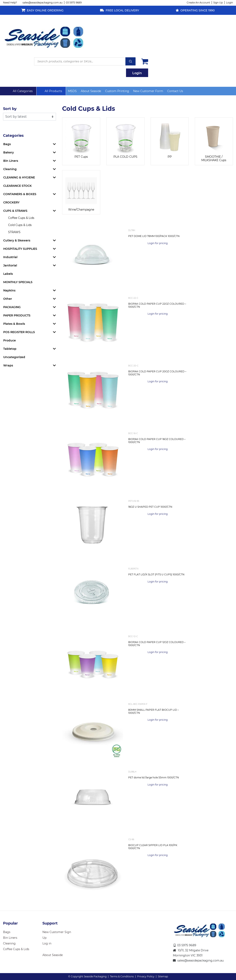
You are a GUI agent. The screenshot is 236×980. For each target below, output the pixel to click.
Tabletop (10, 349)
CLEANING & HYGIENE (19, 177)
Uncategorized (14, 357)
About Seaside (91, 91)
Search (130, 61)
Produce (10, 340)
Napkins (9, 290)
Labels (8, 274)
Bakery (9, 152)
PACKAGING (12, 307)
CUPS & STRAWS (15, 211)
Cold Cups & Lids (20, 225)
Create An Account (198, 3)
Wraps (8, 365)
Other (8, 299)
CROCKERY (11, 202)
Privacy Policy (146, 976)
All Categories (23, 91)
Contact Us (175, 91)
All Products (53, 91)
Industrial (10, 257)
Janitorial (10, 265)
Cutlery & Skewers (17, 240)
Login (230, 3)
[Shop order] (30, 117)
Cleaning (10, 169)
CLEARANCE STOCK (17, 186)
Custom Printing (117, 91)
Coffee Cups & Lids (21, 218)
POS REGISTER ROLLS (19, 332)
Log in (47, 943)
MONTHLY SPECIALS (18, 282)
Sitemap (163, 976)
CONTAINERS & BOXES (20, 194)
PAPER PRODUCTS (17, 315)
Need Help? (10, 3)
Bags (7, 144)
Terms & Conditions (122, 976)
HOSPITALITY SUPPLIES (20, 249)
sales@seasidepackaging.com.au (43, 3)
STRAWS (14, 232)
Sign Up (218, 3)
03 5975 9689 (74, 3)
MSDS (72, 91)
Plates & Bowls (14, 324)
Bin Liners (11, 161)
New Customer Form (148, 91)
